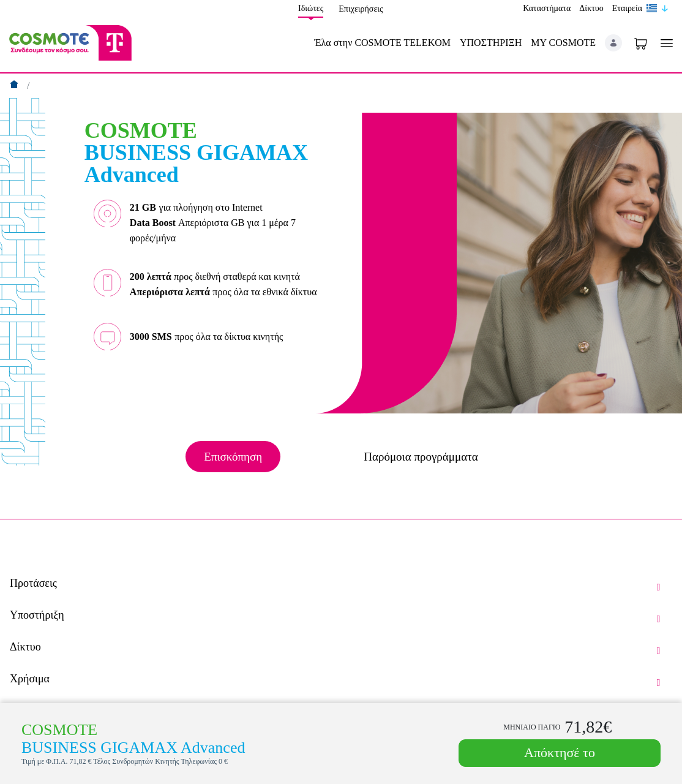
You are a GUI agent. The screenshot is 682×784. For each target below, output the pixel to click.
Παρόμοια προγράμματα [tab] (421, 457)
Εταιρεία (627, 8)
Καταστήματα (547, 8)
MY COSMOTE (563, 43)
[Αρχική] (16, 85)
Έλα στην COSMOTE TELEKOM (382, 43)
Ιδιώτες (311, 8)
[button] (613, 43)
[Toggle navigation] (664, 43)
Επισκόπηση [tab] (233, 457)
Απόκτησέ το (560, 752)
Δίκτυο (591, 8)
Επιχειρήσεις (361, 9)
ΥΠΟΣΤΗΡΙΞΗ (491, 43)
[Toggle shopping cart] (641, 43)
